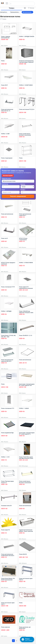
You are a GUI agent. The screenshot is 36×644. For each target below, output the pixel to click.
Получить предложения (18, 196)
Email (3, 190)
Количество (5, 184)
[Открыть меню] (7, 3)
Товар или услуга (6, 179)
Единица (23, 184)
